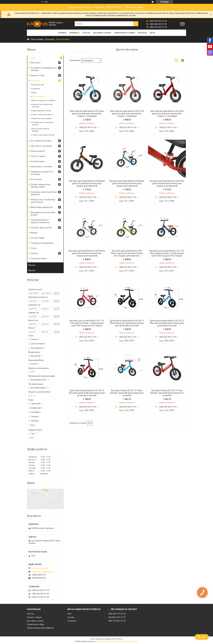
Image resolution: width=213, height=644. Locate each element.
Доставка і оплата (102, 33)
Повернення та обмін (124, 33)
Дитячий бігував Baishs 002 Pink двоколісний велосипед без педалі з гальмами (127, 114)
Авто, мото (36, 63)
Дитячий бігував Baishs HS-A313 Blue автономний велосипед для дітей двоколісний (167, 323)
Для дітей (50, 39)
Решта (34, 248)
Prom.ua (120, 639)
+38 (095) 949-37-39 (117, 617)
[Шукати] (136, 24)
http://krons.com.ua (40, 568)
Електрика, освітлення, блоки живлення (44, 193)
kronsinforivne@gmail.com (43, 572)
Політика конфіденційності (127, 641)
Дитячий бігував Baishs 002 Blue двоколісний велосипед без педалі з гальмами (87, 114)
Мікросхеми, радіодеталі (42, 207)
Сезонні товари (38, 238)
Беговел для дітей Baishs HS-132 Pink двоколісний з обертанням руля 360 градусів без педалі (87, 323)
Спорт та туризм (38, 156)
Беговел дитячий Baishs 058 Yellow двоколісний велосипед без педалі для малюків (127, 253)
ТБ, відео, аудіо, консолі (41, 228)
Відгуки (32, 270)
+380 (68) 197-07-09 (117, 614)
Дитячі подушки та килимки (44, 100)
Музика (34, 233)
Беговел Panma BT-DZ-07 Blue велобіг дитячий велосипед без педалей (127, 393)
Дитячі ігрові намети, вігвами (41, 130)
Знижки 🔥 (74, 33)
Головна (62, 33)
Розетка (34, 253)
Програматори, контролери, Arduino (43, 214)
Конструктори (38, 85)
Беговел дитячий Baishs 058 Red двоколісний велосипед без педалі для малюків (167, 183)
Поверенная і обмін (36, 624)
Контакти (142, 33)
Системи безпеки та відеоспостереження (40, 221)
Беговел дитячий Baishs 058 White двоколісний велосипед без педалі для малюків (87, 253)
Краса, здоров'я (38, 151)
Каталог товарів (34, 617)
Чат (202, 637)
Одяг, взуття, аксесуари (41, 146)
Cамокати (36, 89)
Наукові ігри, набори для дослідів (42, 106)
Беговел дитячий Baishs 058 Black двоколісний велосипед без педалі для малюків (87, 183)
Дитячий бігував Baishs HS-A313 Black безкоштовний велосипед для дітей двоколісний (127, 323)
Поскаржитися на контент (106, 641)
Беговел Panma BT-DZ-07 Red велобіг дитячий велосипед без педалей (167, 393)
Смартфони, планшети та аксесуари (42, 173)
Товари (32, 58)
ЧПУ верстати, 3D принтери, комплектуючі (43, 201)
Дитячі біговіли (38, 96)
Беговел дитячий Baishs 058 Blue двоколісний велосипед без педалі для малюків (127, 183)
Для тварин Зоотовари (41, 141)
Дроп (152, 33)
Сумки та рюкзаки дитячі (42, 115)
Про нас (86, 33)
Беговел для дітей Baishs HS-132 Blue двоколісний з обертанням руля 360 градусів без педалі (167, 253)
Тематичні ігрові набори (42, 118)
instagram (72, 621)
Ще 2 (33, 425)
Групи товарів (37, 39)
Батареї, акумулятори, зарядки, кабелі (41, 186)
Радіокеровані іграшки (41, 111)
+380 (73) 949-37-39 (117, 621)
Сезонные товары (39, 258)
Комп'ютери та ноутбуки (42, 167)
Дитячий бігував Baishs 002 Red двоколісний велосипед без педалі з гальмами (167, 114)
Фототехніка (36, 179)
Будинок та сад (38, 75)
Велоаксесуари (38, 161)
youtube (71, 617)
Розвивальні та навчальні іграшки (43, 124)
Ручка (34, 93)
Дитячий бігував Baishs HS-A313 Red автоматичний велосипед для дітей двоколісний (87, 393)
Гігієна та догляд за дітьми (43, 135)
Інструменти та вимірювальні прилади (44, 69)
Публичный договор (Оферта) (40, 628)
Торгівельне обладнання (42, 243)
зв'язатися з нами (134, 7)
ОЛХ (69, 614)
